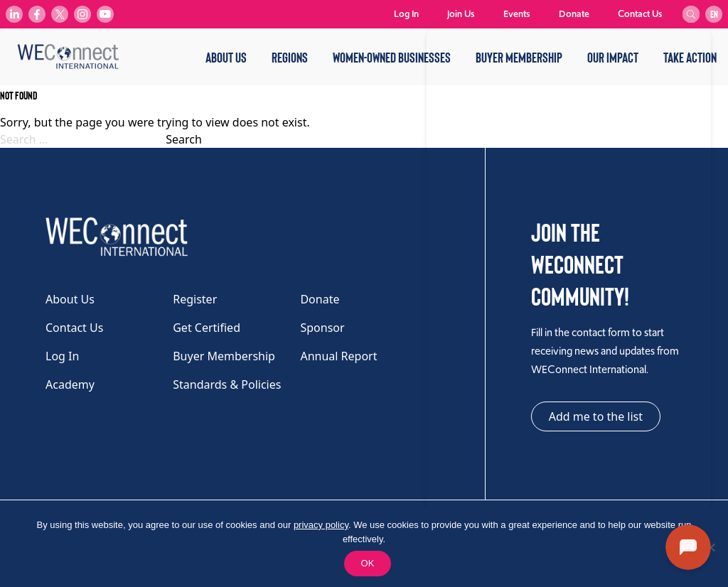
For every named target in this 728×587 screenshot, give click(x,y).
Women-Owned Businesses (392, 57)
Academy (70, 384)
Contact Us (640, 14)
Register (195, 299)
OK (368, 563)
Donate (574, 14)
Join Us (461, 14)
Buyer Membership (224, 356)
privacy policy (321, 525)
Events (517, 14)
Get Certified (207, 328)
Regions (290, 57)
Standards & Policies (227, 384)
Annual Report (338, 356)
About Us (226, 57)
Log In (406, 14)
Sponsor (322, 328)
